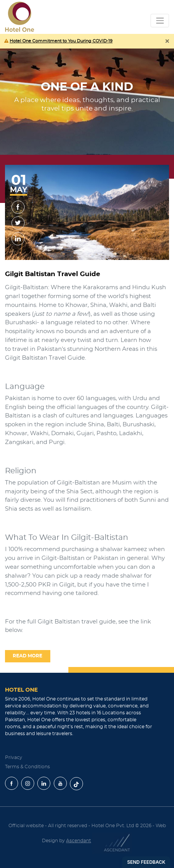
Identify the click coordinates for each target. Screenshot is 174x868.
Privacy (14, 757)
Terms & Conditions (27, 766)
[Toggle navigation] (160, 20)
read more (27, 656)
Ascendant (79, 841)
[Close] (167, 43)
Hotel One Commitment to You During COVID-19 (61, 41)
